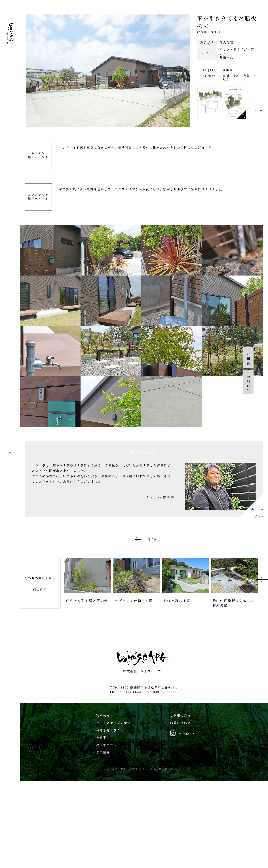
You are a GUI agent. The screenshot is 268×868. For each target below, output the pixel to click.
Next (260, 579)
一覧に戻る (152, 539)
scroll (260, 110)
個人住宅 (227, 42)
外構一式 (227, 58)
